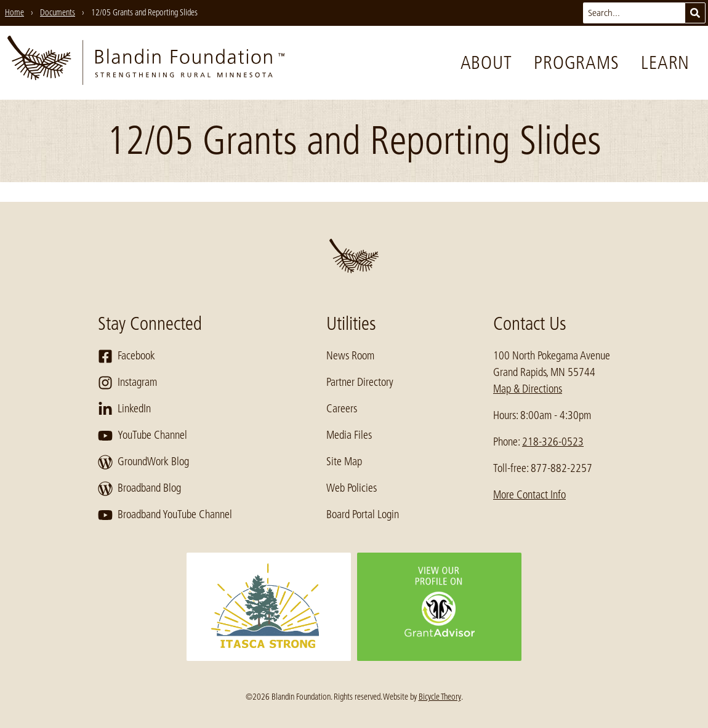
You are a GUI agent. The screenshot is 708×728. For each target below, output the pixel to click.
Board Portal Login (363, 514)
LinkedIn (124, 409)
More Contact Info (529, 495)
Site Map (344, 462)
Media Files (349, 435)
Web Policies (352, 488)
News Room (350, 356)
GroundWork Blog (143, 462)
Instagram (127, 383)
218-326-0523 (553, 442)
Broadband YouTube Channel (165, 515)
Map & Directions (528, 389)
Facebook (127, 356)
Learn (665, 63)
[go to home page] (146, 63)
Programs (576, 63)
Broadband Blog (139, 489)
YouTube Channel (143, 436)
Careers (342, 409)
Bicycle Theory (440, 697)
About (486, 63)
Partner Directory (360, 382)
